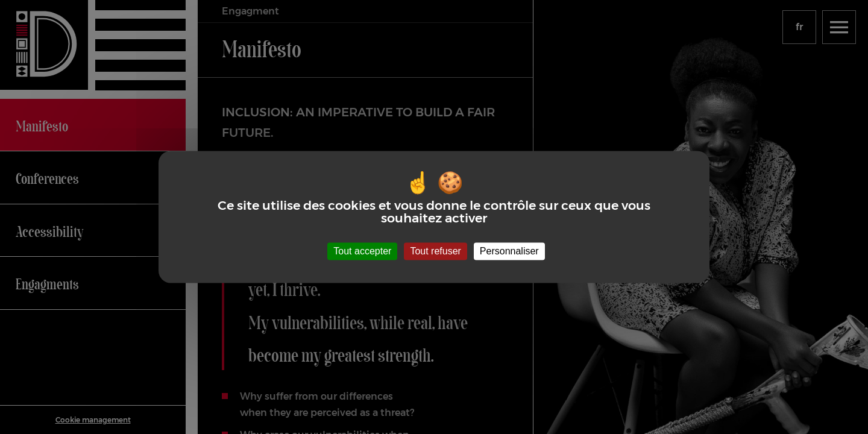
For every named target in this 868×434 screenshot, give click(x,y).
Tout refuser (435, 251)
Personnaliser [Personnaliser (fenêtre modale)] (509, 251)
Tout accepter (362, 251)
